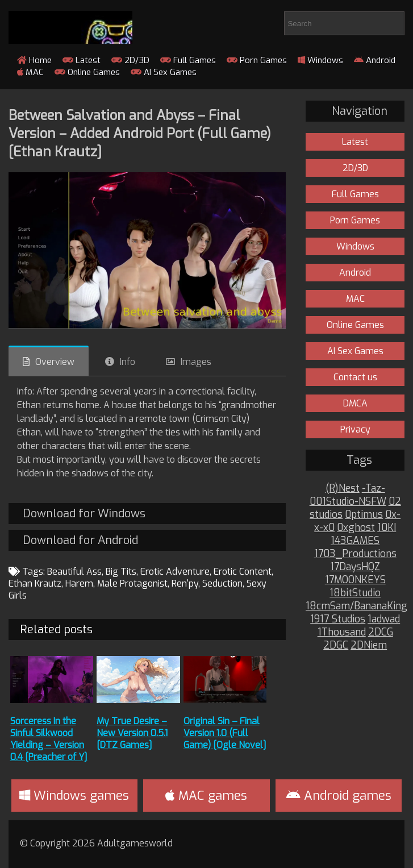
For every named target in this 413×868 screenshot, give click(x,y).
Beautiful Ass (74, 572)
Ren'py (185, 583)
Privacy (355, 429)
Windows (320, 60)
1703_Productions (355, 554)
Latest (82, 60)
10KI (387, 528)
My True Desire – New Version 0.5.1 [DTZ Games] (132, 733)
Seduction (222, 583)
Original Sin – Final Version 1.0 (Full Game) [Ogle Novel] (225, 733)
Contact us (355, 377)
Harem (79, 583)
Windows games (74, 796)
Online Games (87, 72)
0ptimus (364, 515)
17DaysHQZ (355, 567)
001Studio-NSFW (348, 502)
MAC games (206, 796)
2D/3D (130, 60)
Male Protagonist (132, 583)
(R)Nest (343, 489)
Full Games (188, 60)
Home (34, 60)
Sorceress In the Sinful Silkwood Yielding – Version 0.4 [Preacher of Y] (49, 739)
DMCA (355, 403)
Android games (339, 796)
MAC (30, 72)
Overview (55, 362)
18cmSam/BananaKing (356, 606)
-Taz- (374, 489)
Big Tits (121, 572)
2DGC (336, 645)
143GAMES (355, 541)
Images (196, 362)
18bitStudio (355, 593)
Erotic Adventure (175, 572)
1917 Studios (338, 619)
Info (128, 362)
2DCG (381, 632)
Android (375, 60)
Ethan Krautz (35, 583)
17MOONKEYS (355, 580)
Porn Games (257, 60)
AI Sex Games (164, 72)
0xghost (356, 528)
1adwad (384, 619)
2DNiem (369, 645)
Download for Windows (84, 514)
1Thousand (342, 632)
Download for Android (80, 540)
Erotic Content (243, 572)
